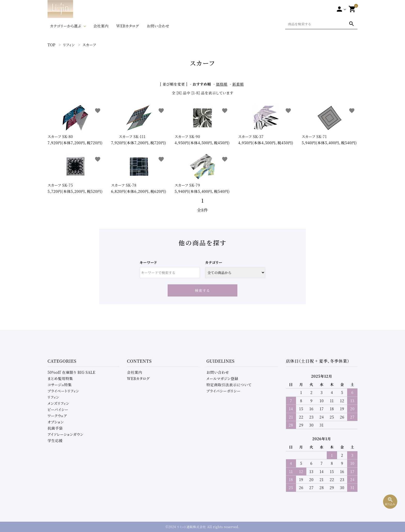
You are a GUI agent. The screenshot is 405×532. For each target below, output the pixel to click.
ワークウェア (57, 416)
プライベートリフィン (63, 391)
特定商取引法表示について (229, 385)
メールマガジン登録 (222, 378)
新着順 (238, 84)
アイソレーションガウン (65, 434)
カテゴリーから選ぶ (66, 26)
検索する (203, 290)
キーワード (148, 262)
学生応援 (55, 440)
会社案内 (101, 26)
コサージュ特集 (60, 385)
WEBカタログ (128, 26)
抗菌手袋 (55, 428)
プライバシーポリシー (224, 391)
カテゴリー (214, 262)
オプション (56, 422)
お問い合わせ (158, 26)
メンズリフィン (58, 403)
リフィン (53, 397)
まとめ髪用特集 (60, 378)
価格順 (222, 84)
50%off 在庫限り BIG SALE (71, 372)
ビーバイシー (58, 409)
